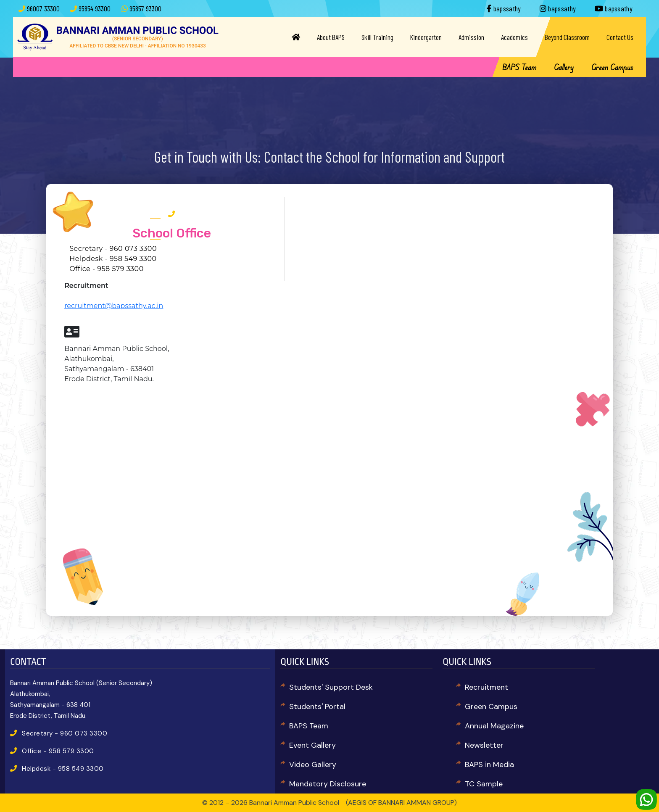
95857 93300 (145, 8)
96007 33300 (43, 8)
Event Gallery (312, 745)
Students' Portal (317, 707)
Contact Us (620, 37)
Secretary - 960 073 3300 (113, 249)
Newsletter (484, 745)
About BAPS (331, 37)
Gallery (564, 67)
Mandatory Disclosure (328, 784)
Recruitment (486, 687)
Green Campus (612, 67)
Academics (514, 37)
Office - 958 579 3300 (107, 269)
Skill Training (377, 37)
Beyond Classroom (567, 37)
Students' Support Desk (331, 687)
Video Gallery (313, 765)
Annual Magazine (494, 726)
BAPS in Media (489, 765)
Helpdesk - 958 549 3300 (113, 259)
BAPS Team (519, 67)
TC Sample (484, 784)
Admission (471, 37)
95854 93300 (95, 8)
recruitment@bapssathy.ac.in (114, 306)
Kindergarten (426, 37)
